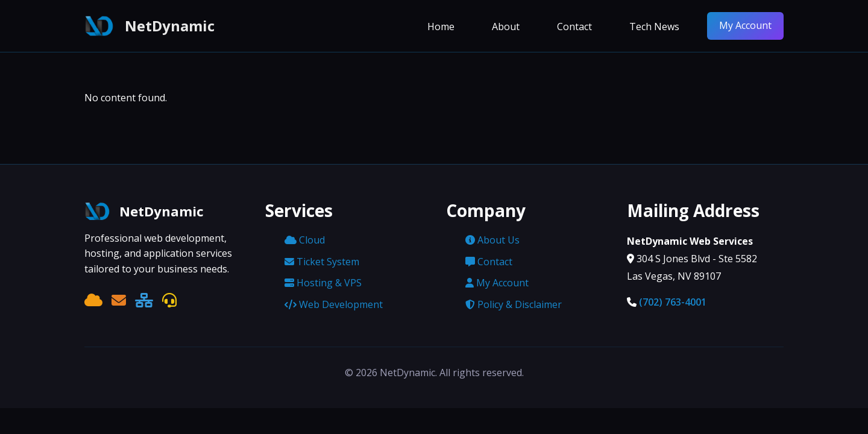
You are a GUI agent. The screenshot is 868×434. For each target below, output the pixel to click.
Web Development (334, 304)
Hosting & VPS (323, 283)
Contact (574, 27)
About (506, 27)
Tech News (654, 27)
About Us (492, 240)
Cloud (305, 240)
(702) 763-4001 (673, 302)
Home (441, 27)
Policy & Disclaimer (514, 304)
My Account (745, 25)
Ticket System (322, 262)
